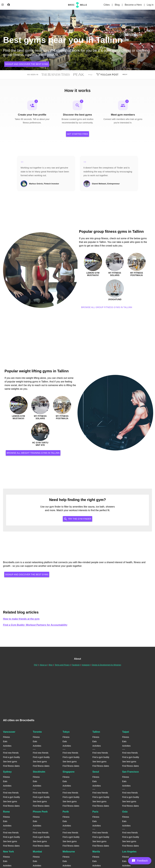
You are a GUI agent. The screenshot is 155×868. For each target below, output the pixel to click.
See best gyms (10, 762)
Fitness (6, 737)
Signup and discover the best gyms (27, 64)
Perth (66, 812)
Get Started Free (77, 134)
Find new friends (11, 753)
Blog (118, 5)
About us (43, 665)
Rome (6, 812)
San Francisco (130, 772)
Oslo (125, 812)
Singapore (69, 772)
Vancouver (9, 732)
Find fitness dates (11, 766)
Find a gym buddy (11, 757)
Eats (5, 742)
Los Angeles (129, 852)
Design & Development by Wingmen (106, 665)
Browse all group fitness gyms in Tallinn (107, 307)
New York (8, 852)
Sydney (7, 772)
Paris (95, 812)
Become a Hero (134, 5)
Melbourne (69, 852)
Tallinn (96, 732)
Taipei (126, 732)
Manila (96, 852)
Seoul (96, 772)
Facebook (76, 665)
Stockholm (39, 772)
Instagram (86, 665)
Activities (7, 746)
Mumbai (37, 852)
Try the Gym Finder (77, 519)
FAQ (36, 665)
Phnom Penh (40, 812)
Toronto (37, 732)
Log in (150, 5)
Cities (107, 5)
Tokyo (66, 732)
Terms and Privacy (62, 665)
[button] (140, 861)
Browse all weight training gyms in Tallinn (33, 453)
